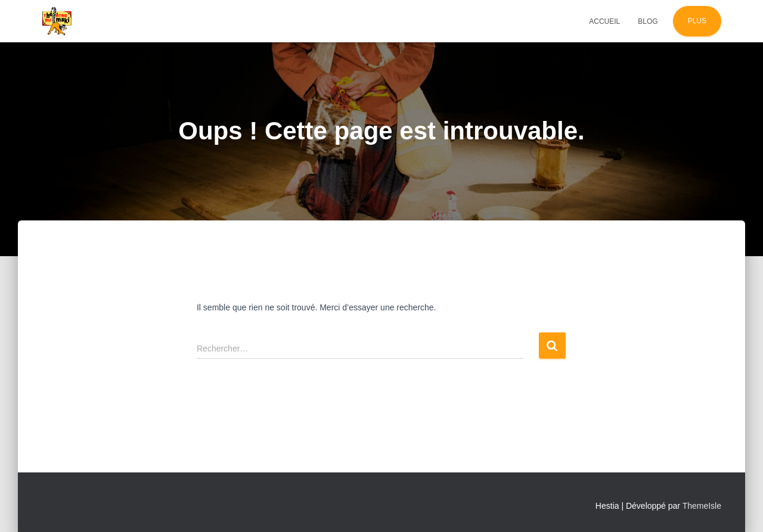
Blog (648, 21)
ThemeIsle (702, 506)
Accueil (604, 21)
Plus (697, 21)
